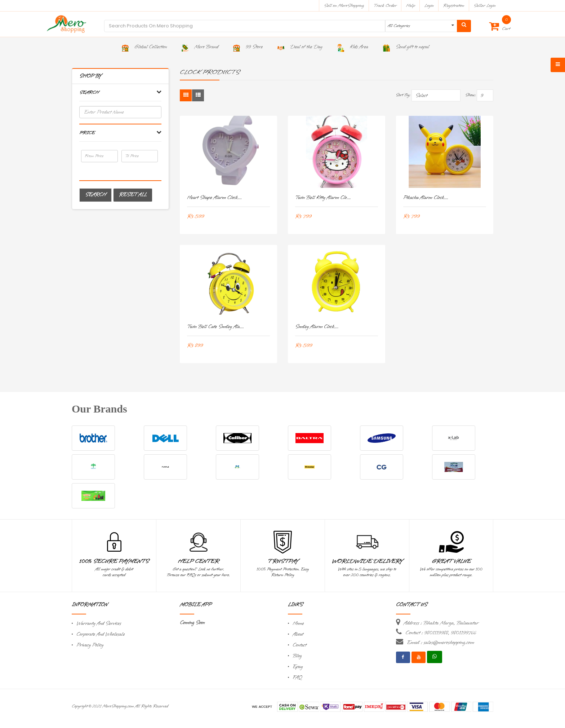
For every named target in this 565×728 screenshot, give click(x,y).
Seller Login (484, 6)
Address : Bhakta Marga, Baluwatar (441, 623)
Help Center (198, 561)
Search (95, 195)
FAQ (297, 678)
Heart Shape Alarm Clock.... (214, 198)
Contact (299, 645)
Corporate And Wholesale (101, 634)
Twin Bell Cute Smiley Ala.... (215, 327)
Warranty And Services (99, 624)
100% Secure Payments (114, 561)
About (298, 634)
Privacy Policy (90, 645)
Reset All (133, 195)
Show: (470, 95)
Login (429, 6)
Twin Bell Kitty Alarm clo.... (323, 198)
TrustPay (283, 561)
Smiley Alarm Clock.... (317, 327)
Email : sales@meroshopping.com (441, 643)
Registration (454, 6)
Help (411, 6)
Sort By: (403, 95)
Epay (298, 667)
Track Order (385, 6)
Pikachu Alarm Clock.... (426, 198)
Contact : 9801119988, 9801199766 (441, 633)
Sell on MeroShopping (344, 6)
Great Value (451, 561)
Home (298, 624)
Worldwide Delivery (367, 561)
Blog (297, 656)
